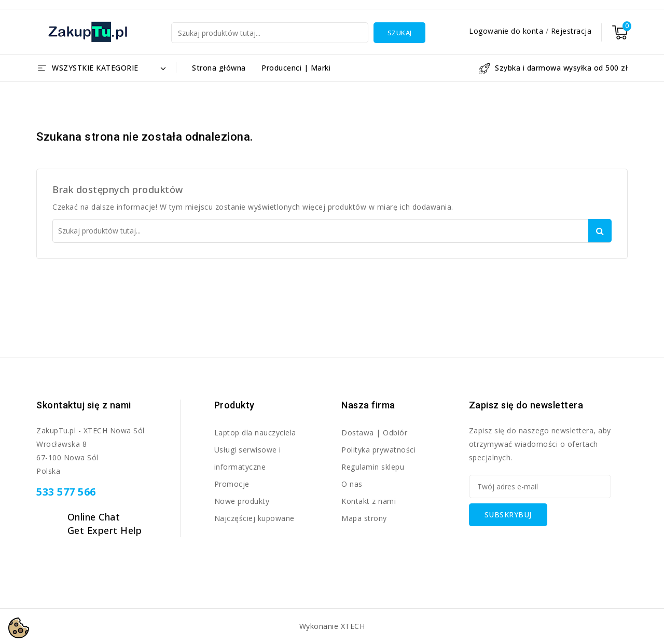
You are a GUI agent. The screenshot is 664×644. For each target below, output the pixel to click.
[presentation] (548, 546)
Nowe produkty (242, 501)
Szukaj (400, 33)
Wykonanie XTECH (332, 626)
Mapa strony (364, 518)
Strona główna (219, 68)
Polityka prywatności (378, 450)
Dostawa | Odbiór (374, 433)
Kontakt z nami (369, 501)
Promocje (232, 484)
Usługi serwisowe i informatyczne (248, 458)
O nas (352, 484)
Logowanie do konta (507, 31)
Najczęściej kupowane (254, 518)
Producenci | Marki (296, 68)
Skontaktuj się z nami (84, 405)
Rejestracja (571, 31)
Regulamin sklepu (373, 467)
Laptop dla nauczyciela (255, 433)
